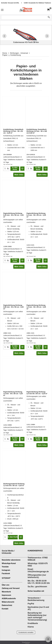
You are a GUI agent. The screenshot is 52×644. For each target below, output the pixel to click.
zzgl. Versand (7, 164)
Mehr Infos (19, 175)
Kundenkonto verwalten (26, 632)
